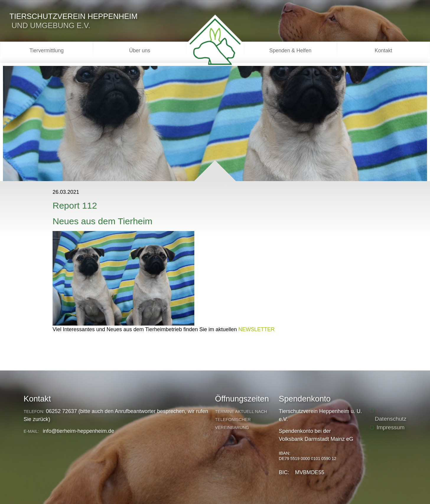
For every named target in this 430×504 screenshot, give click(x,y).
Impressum (391, 427)
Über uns (140, 51)
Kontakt (384, 51)
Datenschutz (391, 419)
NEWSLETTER (256, 329)
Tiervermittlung (47, 51)
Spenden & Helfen (290, 51)
